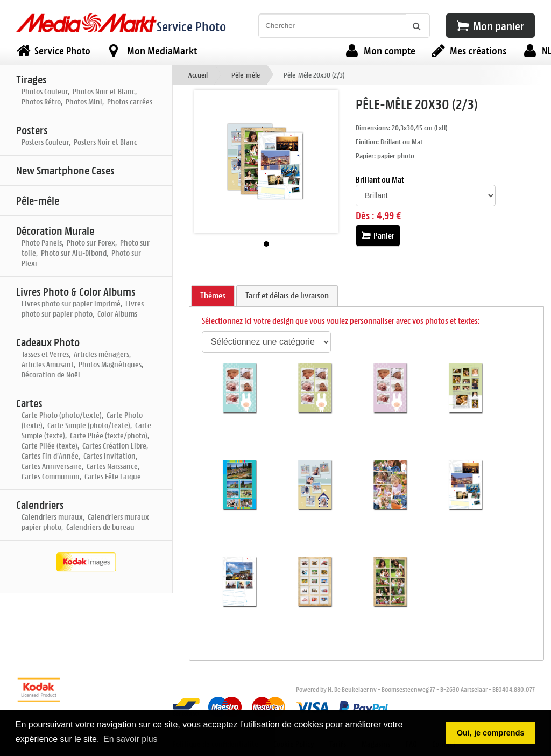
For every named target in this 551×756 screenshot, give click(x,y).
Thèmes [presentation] (213, 295)
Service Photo (191, 26)
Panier (378, 236)
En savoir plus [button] (130, 739)
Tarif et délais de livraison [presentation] (287, 295)
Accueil (198, 75)
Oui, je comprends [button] (491, 733)
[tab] (213, 296)
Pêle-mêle (246, 75)
